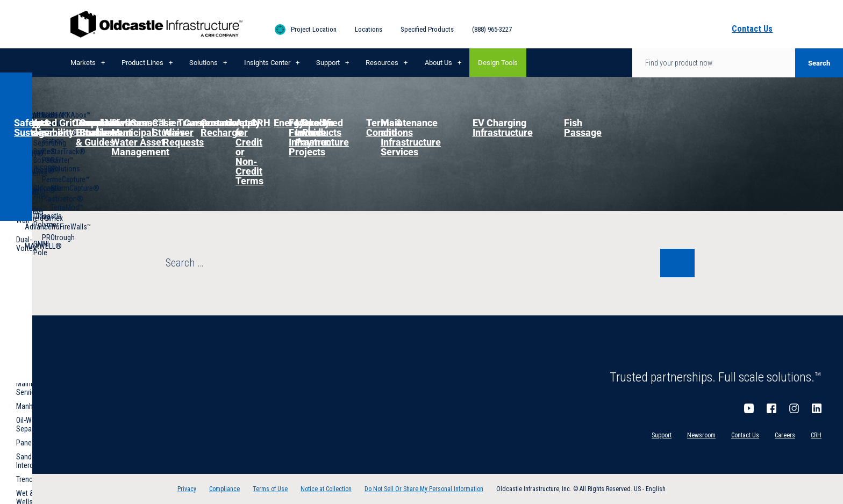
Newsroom (701, 435)
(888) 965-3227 (492, 29)
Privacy (187, 489)
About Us (438, 63)
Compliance (224, 489)
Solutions (203, 63)
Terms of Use (270, 489)
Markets (83, 63)
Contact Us (745, 435)
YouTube (749, 408)
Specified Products (427, 29)
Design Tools (498, 63)
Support (328, 63)
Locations (369, 29)
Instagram (794, 408)
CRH (816, 435)
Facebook (771, 408)
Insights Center (267, 63)
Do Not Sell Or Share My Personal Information (424, 489)
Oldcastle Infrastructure (156, 24)
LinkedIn (817, 408)
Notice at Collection (326, 489)
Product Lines (142, 63)
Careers (785, 435)
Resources (382, 63)
